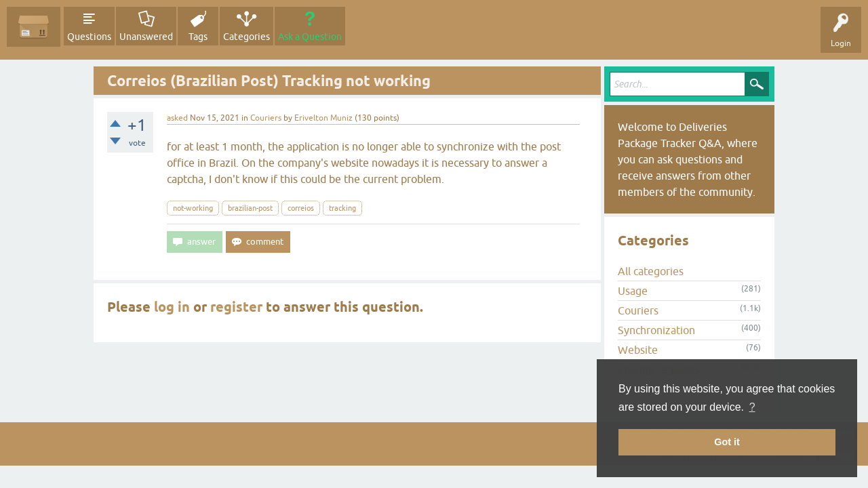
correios (301, 208)
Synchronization (656, 330)
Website (638, 350)
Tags (198, 37)
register (236, 307)
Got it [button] (727, 442)
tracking (342, 208)
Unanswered (146, 37)
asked (177, 118)
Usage (633, 291)
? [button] (752, 407)
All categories (651, 271)
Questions (89, 37)
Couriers (266, 118)
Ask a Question (310, 37)
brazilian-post (250, 208)
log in (172, 307)
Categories (246, 37)
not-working (193, 208)
